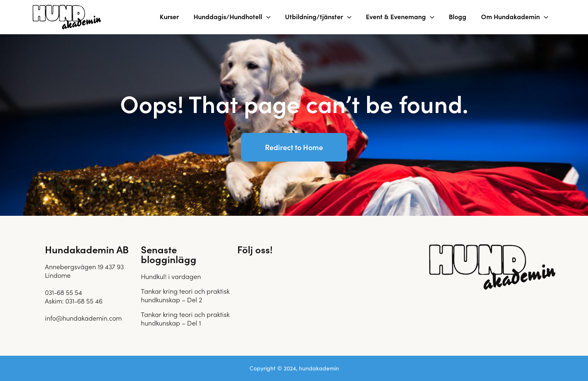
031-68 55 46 (84, 301)
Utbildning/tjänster (314, 16)
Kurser (169, 16)
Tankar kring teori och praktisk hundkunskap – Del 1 (185, 318)
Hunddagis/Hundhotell (228, 16)
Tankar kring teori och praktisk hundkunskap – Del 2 (185, 295)
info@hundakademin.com (83, 318)
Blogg (458, 16)
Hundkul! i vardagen (171, 276)
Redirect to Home (294, 147)
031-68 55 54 (63, 292)
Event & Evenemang (396, 16)
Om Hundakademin (510, 16)
